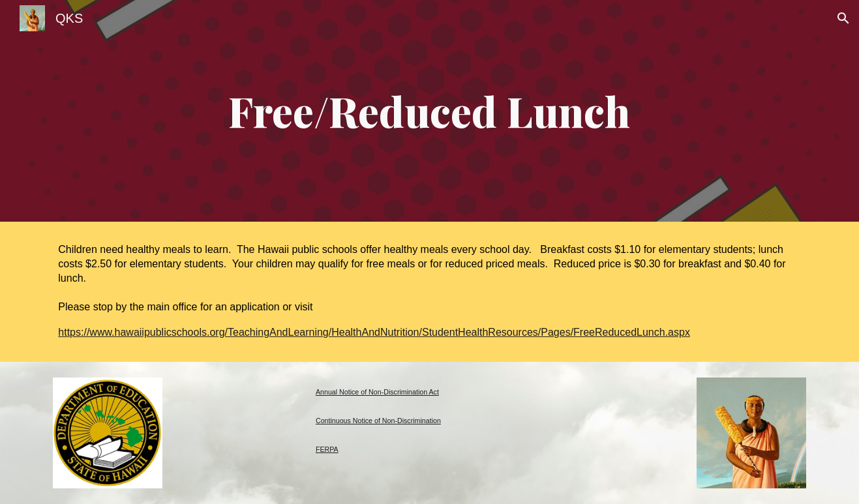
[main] (430, 111)
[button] (843, 18)
